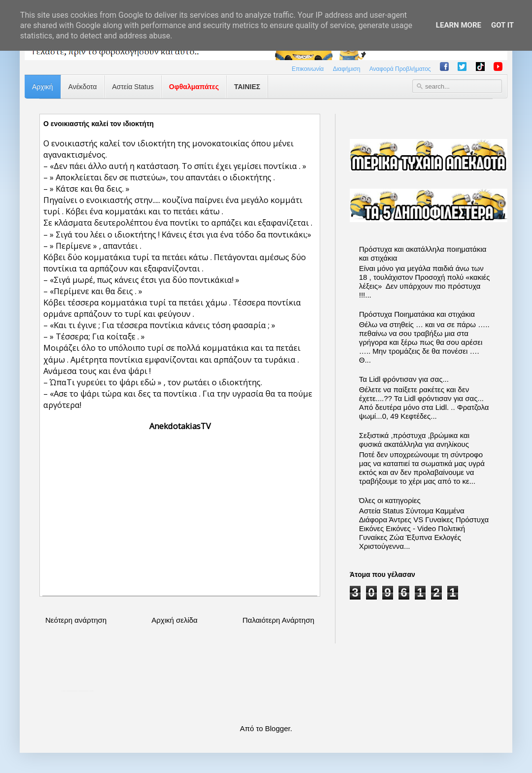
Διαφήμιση (347, 69)
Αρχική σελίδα (174, 620)
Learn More (459, 25)
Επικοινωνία (308, 69)
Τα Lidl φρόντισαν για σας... (404, 379)
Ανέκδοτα (83, 87)
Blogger (278, 728)
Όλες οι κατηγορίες (390, 500)
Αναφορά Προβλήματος (400, 69)
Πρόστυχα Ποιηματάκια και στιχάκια (417, 314)
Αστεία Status (133, 87)
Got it (502, 25)
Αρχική (43, 87)
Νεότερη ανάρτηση (76, 620)
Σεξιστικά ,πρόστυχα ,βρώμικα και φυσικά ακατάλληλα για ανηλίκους (414, 440)
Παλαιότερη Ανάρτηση (278, 620)
